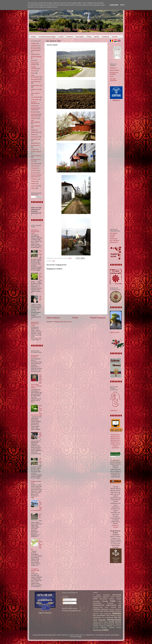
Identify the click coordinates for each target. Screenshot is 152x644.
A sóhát (61, 37)
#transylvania (114, 242)
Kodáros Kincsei (116, 444)
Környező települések (34, 103)
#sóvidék (112, 235)
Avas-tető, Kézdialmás (113, 80)
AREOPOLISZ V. (116, 442)
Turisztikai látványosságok (47, 37)
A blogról (33, 43)
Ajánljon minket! (115, 332)
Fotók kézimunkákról (35, 76)
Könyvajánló (80, 37)
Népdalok (34, 118)
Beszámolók (35, 48)
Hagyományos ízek (36, 85)
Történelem (34, 179)
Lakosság (34, 106)
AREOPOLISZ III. (116, 438)
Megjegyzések (68, 603)
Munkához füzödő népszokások (36, 115)
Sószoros (34, 149)
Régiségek (34, 143)
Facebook (70, 37)
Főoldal (33, 37)
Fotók (53, 261)
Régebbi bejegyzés (98, 318)
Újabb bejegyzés (53, 318)
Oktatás (33, 135)
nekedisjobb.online (75, 611)
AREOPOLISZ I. (116, 435)
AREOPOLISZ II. (116, 437)
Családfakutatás (36, 50)
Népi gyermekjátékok (36, 121)
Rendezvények (35, 145)
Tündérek (34, 181)
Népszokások (35, 132)
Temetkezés (34, 170)
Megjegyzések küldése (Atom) (63, 322)
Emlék (33, 60)
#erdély (112, 237)
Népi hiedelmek (35, 126)
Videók (33, 188)
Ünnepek (34, 184)
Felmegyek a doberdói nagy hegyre (35, 231)
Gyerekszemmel (36, 82)
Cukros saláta (40, 276)
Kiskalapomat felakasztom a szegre (35, 324)
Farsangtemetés (40, 435)
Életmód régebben (36, 57)
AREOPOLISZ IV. (116, 440)
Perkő (112, 77)
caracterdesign (115, 635)
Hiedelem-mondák (36, 89)
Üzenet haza (35, 186)
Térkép (89, 37)
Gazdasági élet (35, 79)
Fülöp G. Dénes (40, 299)
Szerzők (115, 37)
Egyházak (34, 54)
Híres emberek (35, 93)
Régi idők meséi (36, 139)
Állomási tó (113, 68)
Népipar (33, 130)
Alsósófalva (34, 46)
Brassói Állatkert (115, 70)
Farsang (33, 71)
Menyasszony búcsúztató (35, 356)
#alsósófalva (114, 233)
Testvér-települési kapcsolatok (36, 176)
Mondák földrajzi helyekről (36, 109)
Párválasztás (35, 137)
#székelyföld (114, 239)
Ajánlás (97, 37)
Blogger (79, 637)
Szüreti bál (40, 516)
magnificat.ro (114, 410)
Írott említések (35, 97)
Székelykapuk (35, 163)
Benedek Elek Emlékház (114, 73)
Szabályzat (106, 37)
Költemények (35, 99)
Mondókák (34, 112)
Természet (34, 173)
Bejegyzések (68, 600)
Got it (123, 5)
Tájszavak (34, 166)
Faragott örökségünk (34, 67)
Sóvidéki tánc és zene (100, 624)
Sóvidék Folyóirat (36, 152)
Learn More (114, 5)
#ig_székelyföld (114, 241)
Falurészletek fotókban (35, 64)
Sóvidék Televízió (36, 156)
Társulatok (34, 168)
